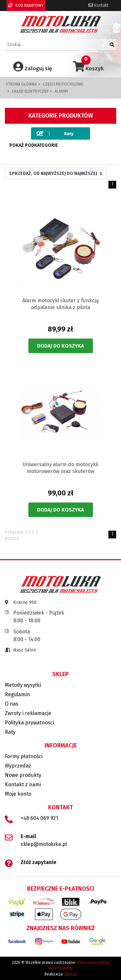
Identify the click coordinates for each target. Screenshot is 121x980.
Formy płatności (24, 756)
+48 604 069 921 (39, 818)
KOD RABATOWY (26, 6)
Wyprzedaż (18, 766)
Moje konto (18, 794)
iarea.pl (70, 974)
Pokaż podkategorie (34, 145)
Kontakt (98, 5)
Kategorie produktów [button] (61, 116)
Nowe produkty (23, 775)
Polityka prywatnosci (30, 723)
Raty (10, 732)
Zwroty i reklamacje (28, 713)
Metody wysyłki (23, 685)
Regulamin (17, 694)
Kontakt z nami (23, 784)
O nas (12, 704)
